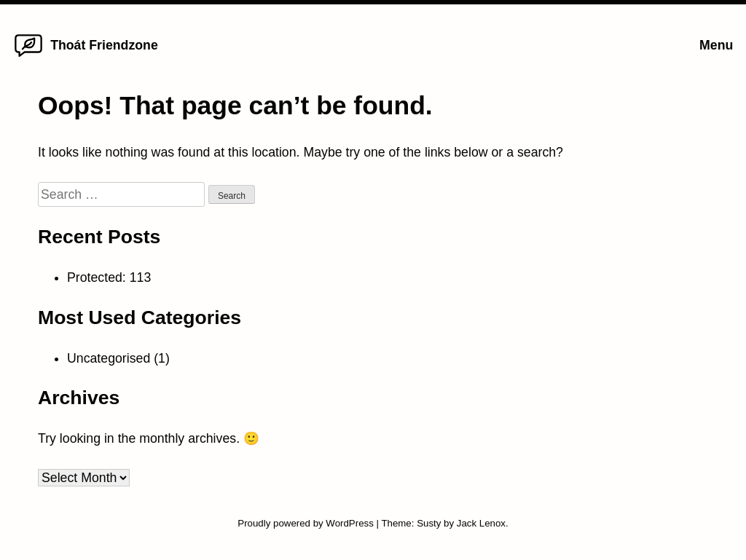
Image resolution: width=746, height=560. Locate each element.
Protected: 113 (109, 277)
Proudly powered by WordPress (307, 523)
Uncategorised (109, 358)
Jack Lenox (481, 523)
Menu (716, 45)
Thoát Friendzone (104, 45)
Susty (429, 523)
